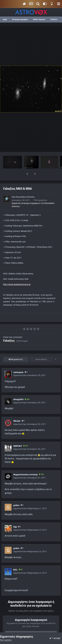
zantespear (18, 364)
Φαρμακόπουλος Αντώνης (25, 466)
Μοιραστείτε (16, 351)
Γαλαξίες (9, 332)
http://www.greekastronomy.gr (17, 276)
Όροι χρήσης (6, 640)
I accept (55, 638)
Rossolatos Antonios (25, 189)
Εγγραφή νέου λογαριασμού (31, 626)
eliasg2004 (18, 391)
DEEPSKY (18, 438)
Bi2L (15, 562)
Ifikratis (17, 413)
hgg (15, 518)
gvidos (16, 497)
